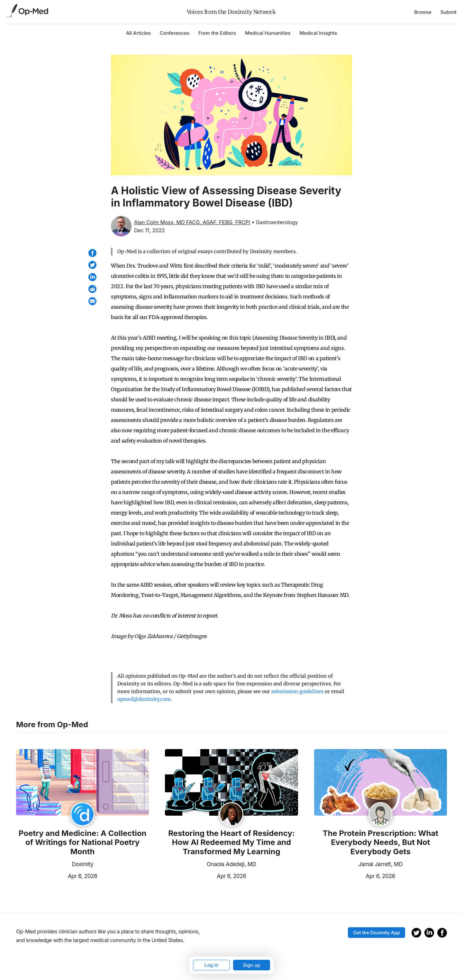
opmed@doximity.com (144, 699)
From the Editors (217, 33)
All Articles (138, 33)
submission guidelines (297, 691)
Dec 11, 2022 (150, 230)
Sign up (251, 965)
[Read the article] (82, 783)
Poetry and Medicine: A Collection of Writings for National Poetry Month (82, 843)
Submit (449, 12)
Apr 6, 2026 (57, 875)
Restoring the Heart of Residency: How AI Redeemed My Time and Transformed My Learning (232, 843)
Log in (212, 965)
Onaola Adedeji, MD (231, 864)
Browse (423, 12)
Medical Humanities (268, 33)
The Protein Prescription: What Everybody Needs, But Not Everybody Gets (380, 843)
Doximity (82, 864)
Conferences (175, 33)
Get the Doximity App (377, 933)
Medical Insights (318, 33)
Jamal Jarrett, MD (381, 864)
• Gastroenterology (275, 222)
